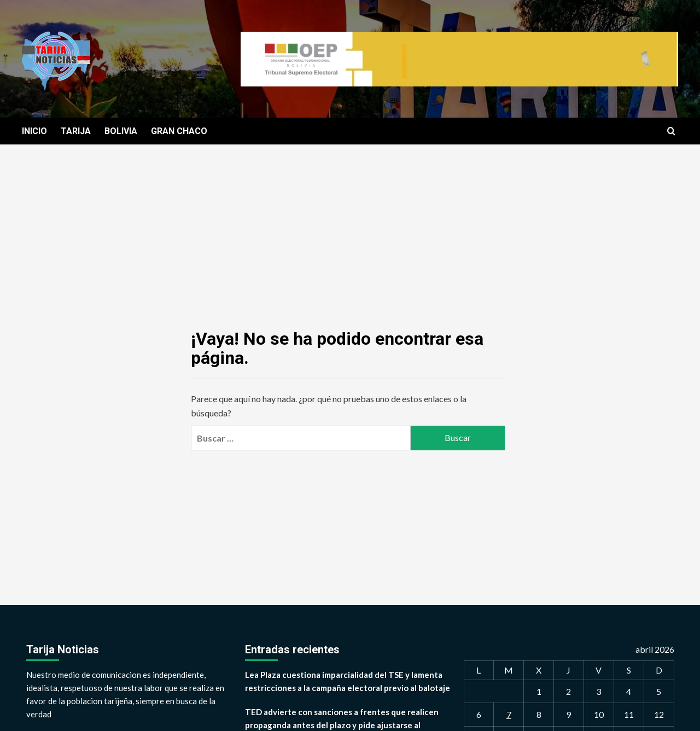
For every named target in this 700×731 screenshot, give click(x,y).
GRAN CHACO (179, 131)
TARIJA (76, 131)
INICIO (34, 131)
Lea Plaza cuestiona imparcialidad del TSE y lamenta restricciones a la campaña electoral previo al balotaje (348, 681)
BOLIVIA (121, 131)
